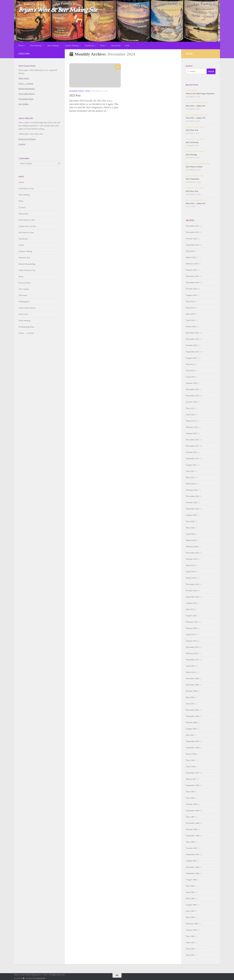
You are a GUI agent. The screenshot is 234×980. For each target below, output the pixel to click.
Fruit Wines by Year (27, 220)
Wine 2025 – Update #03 (195, 118)
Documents (116, 46)
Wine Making (35, 46)
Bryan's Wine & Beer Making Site (58, 10)
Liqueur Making (72, 46)
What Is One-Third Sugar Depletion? (200, 94)
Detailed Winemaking (201, 164)
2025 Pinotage (191, 155)
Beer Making (53, 46)
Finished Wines (77, 92)
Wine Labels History (27, 94)
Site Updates (24, 104)
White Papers (24, 78)
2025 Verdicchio (192, 142)
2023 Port (75, 96)
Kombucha (89, 46)
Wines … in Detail (26, 84)
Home (21, 46)
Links (127, 46)
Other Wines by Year (27, 270)
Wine (88, 92)
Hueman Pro (41, 978)
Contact (22, 207)
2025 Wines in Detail (194, 167)
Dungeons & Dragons (27, 139)
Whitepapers (24, 302)
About (22, 182)
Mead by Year (25, 258)
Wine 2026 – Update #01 (195, 106)
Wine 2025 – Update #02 (195, 203)
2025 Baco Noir (192, 191)
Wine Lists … (25, 314)
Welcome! (23, 295)
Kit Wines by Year (26, 232)
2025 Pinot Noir (192, 130)
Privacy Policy (25, 283)
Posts (103, 46)
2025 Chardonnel (192, 179)
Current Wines (192, 127)
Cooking (22, 144)
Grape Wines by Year (28, 226)
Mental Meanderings (27, 89)
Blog (21, 201)
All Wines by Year (26, 188)
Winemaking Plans (26, 99)
